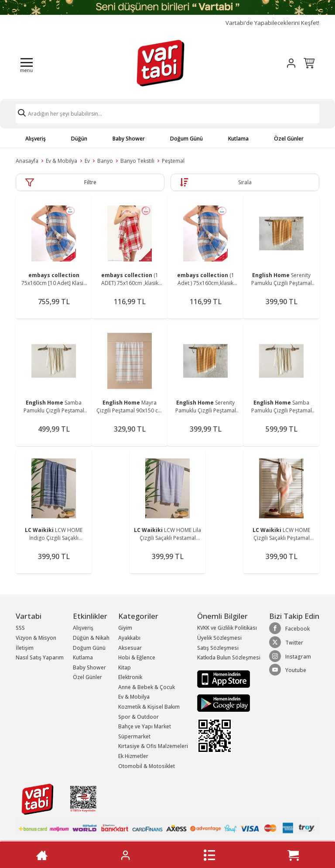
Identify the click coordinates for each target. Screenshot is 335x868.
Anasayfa (27, 161)
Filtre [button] (90, 182)
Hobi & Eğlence (137, 657)
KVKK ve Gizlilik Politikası (227, 628)
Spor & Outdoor (138, 717)
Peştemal (173, 161)
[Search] (167, 114)
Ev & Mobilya (62, 161)
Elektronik (130, 677)
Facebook (289, 628)
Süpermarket (134, 736)
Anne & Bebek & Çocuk (147, 687)
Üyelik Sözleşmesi (219, 638)
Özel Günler (289, 139)
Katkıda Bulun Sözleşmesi (229, 657)
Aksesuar (130, 648)
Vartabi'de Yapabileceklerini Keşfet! (272, 23)
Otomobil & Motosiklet (147, 766)
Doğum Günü (186, 139)
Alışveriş (36, 139)
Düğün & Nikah (91, 638)
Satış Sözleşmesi (218, 648)
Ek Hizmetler (133, 756)
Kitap (125, 667)
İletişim (25, 648)
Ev (87, 161)
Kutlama (238, 139)
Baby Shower (129, 139)
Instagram (290, 656)
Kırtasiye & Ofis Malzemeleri (153, 746)
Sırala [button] (245, 182)
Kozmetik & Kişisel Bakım (149, 707)
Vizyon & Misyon (36, 638)
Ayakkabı (129, 638)
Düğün (79, 139)
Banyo (105, 161)
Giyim (125, 628)
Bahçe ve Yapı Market (145, 726)
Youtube (288, 670)
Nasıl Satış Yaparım (40, 657)
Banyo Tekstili (137, 161)
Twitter (286, 642)
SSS (20, 628)
